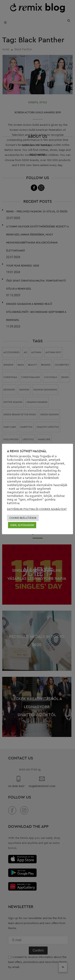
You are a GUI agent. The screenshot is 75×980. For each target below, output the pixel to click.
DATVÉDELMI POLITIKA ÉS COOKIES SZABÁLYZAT (37, 509)
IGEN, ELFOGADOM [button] (22, 525)
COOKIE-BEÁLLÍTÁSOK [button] (23, 518)
